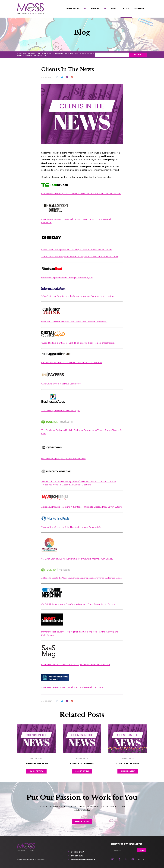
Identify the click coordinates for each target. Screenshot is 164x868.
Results (95, 9)
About (114, 9)
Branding (59, 54)
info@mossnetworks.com (83, 860)
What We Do (73, 9)
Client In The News (43, 54)
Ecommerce (28, 56)
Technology (84, 54)
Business (31, 54)
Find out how (82, 821)
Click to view (36, 771)
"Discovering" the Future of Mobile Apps (61, 410)
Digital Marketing (71, 54)
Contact (139, 9)
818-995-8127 (77, 852)
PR (53, 54)
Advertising (22, 54)
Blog (126, 9)
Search (138, 55)
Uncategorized (40, 56)
